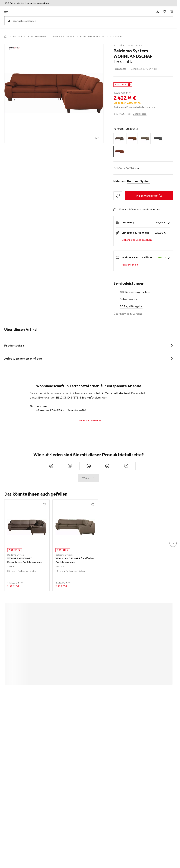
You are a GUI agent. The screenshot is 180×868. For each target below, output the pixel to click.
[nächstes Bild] (173, 543)
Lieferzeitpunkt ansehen (137, 240)
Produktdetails (14, 345)
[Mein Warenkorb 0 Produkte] (172, 11)
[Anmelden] (157, 11)
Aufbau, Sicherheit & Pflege (23, 358)
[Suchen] (9, 21)
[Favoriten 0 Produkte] (164, 11)
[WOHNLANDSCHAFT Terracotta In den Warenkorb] (149, 196)
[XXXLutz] (21, 11)
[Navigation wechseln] (6, 11)
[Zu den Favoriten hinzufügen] (118, 196)
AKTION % (121, 84)
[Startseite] (6, 36)
